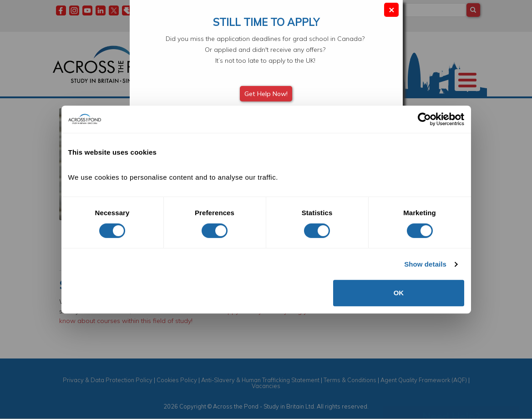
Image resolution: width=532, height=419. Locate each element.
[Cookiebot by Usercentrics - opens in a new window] (424, 119)
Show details (425, 264)
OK (399, 293)
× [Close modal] (391, 9)
